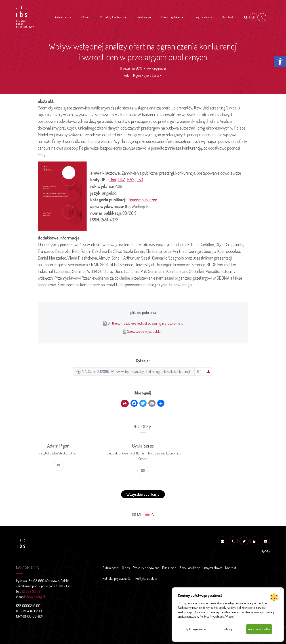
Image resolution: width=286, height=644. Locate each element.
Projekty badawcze (113, 17)
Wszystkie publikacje (143, 494)
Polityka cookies (146, 578)
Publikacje (144, 17)
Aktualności (63, 17)
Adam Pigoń (132, 75)
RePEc (266, 552)
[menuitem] (253, 17)
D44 (113, 180)
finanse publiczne (143, 200)
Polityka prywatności (117, 578)
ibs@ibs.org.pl (36, 597)
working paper (156, 68)
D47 (122, 180)
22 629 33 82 (31, 591)
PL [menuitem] (262, 17)
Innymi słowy (203, 17)
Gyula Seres (151, 75)
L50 (140, 180)
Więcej (229, 616)
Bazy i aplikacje (172, 17)
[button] (280, 62)
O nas (85, 17)
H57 (131, 180)
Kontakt (228, 17)
